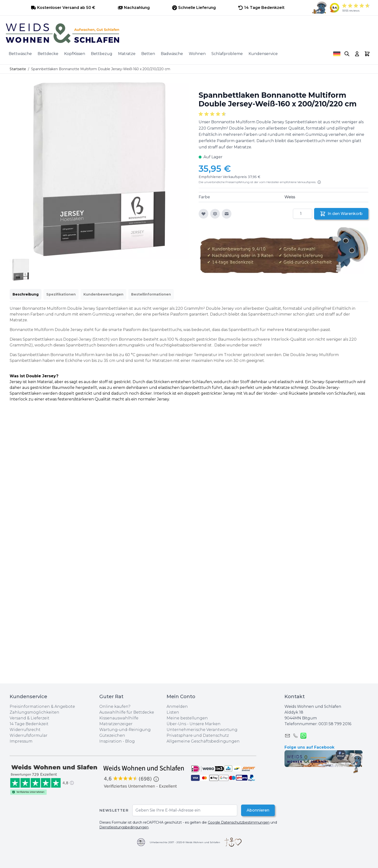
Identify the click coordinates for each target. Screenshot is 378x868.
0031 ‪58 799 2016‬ (335, 724)
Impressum (21, 741)
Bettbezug (102, 54)
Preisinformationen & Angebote (42, 706)
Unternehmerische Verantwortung (202, 730)
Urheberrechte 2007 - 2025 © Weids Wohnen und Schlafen (185, 842)
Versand (18, 718)
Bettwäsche (20, 54)
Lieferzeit (40, 718)
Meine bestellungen (187, 718)
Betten (148, 54)
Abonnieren (258, 810)
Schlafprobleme (227, 54)
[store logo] (189, 33)
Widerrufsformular (29, 735)
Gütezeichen (112, 735)
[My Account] (357, 54)
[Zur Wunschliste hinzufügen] (203, 214)
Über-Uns (176, 724)
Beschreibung (26, 294)
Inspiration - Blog (117, 741)
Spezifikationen (61, 294)
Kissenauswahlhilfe (119, 718)
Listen (173, 712)
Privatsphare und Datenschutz (198, 735)
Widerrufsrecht (25, 730)
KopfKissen (75, 54)
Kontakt (295, 696)
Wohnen (197, 54)
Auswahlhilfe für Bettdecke (127, 712)
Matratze (127, 54)
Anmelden (177, 706)
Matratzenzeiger (116, 724)
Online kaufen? (115, 706)
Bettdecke (48, 54)
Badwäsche (172, 54)
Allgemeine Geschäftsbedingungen (203, 741)
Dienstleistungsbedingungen (124, 827)
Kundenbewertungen (103, 294)
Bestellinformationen (151, 294)
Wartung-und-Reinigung (125, 730)
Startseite (18, 69)
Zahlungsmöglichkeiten (34, 712)
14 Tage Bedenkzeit (29, 724)
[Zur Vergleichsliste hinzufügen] (215, 214)
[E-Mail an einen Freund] (227, 214)
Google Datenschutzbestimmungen (239, 822)
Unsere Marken (205, 724)
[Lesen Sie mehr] (319, 182)
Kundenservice (263, 54)
